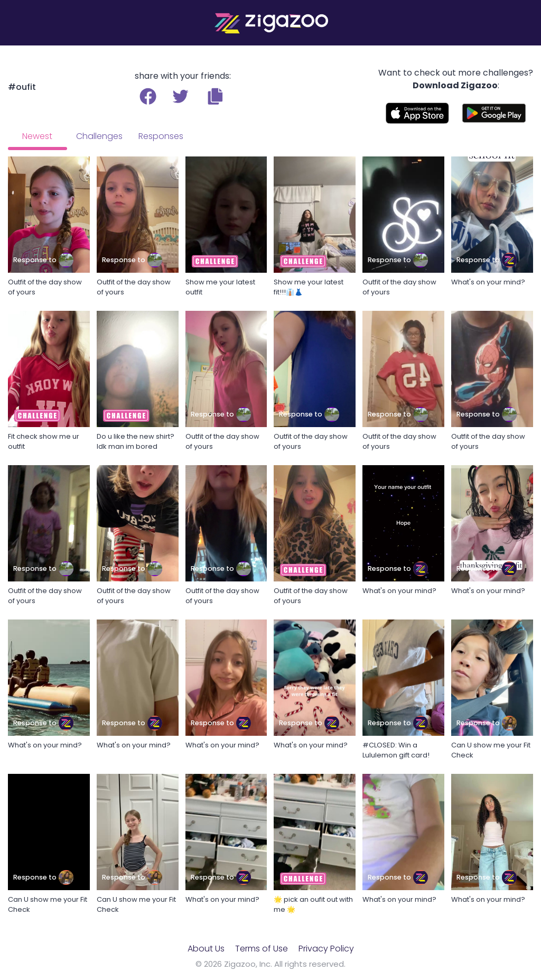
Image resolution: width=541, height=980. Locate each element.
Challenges (99, 136)
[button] (215, 96)
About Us (206, 949)
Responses (161, 136)
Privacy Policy (326, 949)
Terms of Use (262, 949)
